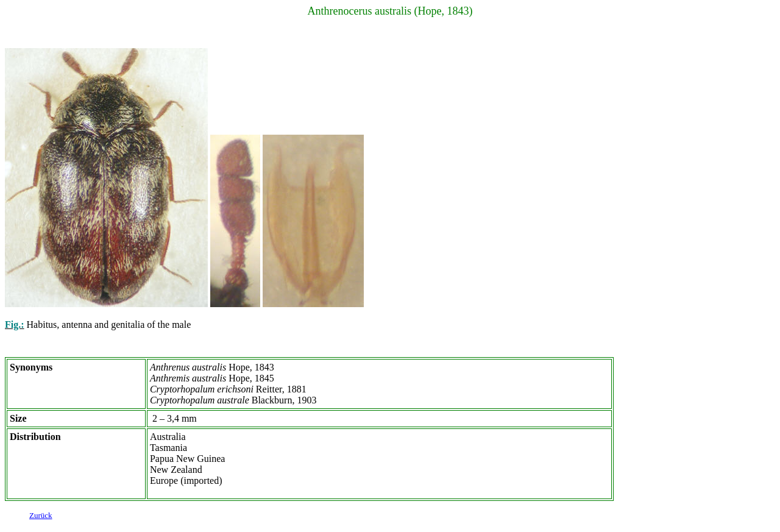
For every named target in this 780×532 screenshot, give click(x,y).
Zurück (41, 517)
